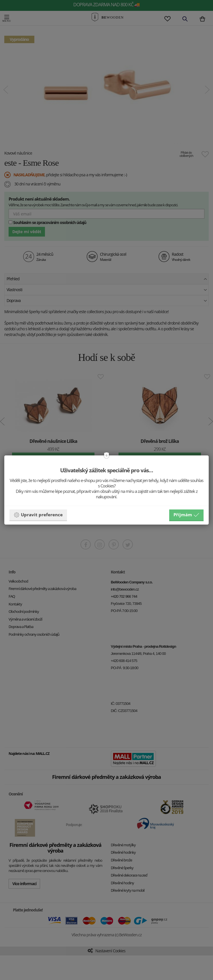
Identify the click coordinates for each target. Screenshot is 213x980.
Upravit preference (38, 515)
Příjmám (186, 515)
